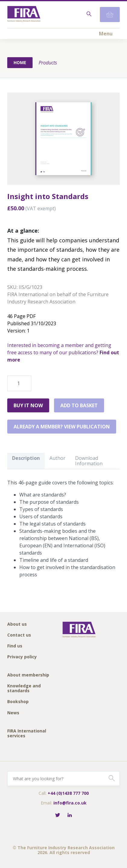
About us (17, 624)
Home (20, 62)
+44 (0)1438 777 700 (68, 793)
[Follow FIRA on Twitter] (58, 816)
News (13, 713)
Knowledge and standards (24, 688)
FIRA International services (27, 734)
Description (26, 458)
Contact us (19, 635)
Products (48, 63)
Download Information (89, 461)
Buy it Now (28, 405)
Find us (15, 646)
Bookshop (18, 702)
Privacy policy (22, 657)
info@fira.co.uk (70, 803)
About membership (28, 675)
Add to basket (79, 405)
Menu (106, 34)
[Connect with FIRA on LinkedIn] (70, 816)
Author (57, 458)
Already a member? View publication (62, 427)
